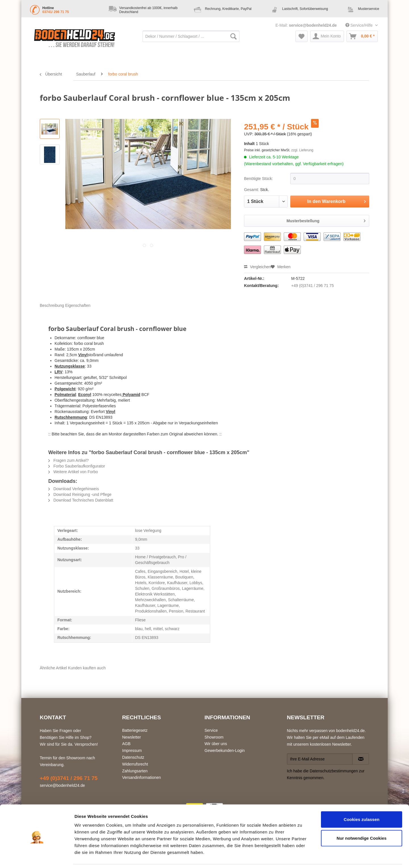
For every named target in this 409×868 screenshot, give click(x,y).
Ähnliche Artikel (53, 668)
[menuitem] (191, 39)
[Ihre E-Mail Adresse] (320, 759)
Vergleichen (257, 267)
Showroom (214, 737)
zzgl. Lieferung (302, 150)
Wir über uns (216, 744)
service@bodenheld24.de (313, 25)
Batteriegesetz (135, 730)
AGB (126, 744)
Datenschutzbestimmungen (334, 771)
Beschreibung (52, 305)
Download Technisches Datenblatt (81, 500)
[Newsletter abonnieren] (361, 759)
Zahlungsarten (135, 771)
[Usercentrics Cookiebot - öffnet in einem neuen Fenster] (37, 857)
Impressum (132, 750)
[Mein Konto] (327, 36)
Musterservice (369, 9)
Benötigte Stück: (258, 179)
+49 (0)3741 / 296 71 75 (312, 286)
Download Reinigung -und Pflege (80, 494)
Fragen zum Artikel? (68, 460)
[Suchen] (233, 36)
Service (211, 730)
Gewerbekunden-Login (225, 750)
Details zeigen (302, 857)
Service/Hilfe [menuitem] (360, 25)
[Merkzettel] (301, 36)
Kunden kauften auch (87, 668)
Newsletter (132, 737)
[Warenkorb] (362, 36)
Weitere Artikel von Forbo (73, 472)
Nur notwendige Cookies (362, 820)
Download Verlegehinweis (74, 489)
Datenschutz (133, 757)
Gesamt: (252, 190)
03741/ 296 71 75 (56, 12)
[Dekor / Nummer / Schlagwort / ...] (191, 36)
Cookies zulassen (362, 801)
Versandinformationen (141, 777)
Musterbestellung (326, 220)
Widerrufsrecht (135, 764)
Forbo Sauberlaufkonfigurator (77, 466)
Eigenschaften (78, 305)
